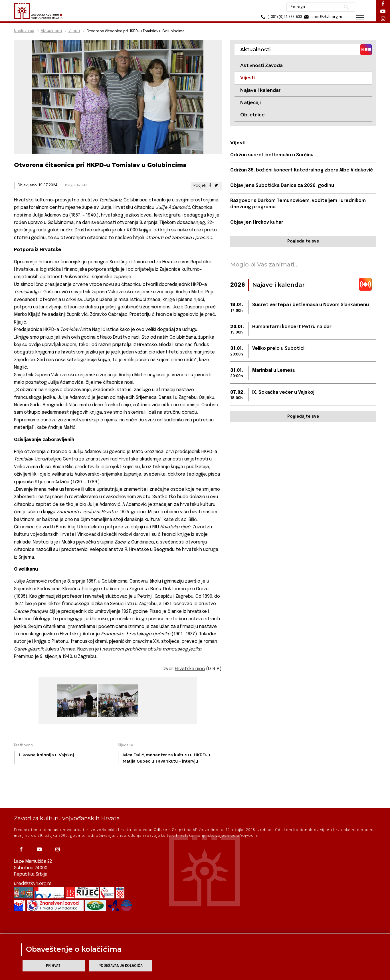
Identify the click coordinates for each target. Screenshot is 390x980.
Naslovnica (24, 31)
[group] (76, 701)
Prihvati (54, 966)
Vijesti (74, 31)
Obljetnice (252, 115)
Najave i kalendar (260, 90)
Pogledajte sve (303, 241)
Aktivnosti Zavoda (261, 65)
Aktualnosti (51, 31)
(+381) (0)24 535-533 (281, 17)
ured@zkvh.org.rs (33, 864)
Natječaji (250, 103)
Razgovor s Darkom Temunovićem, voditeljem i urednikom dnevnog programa (298, 204)
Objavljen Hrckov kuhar (257, 222)
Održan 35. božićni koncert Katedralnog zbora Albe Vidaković (302, 170)
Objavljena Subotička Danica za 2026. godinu (282, 186)
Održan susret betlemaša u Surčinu (272, 155)
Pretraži (346, 7)
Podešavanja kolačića (121, 966)
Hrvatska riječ (190, 669)
